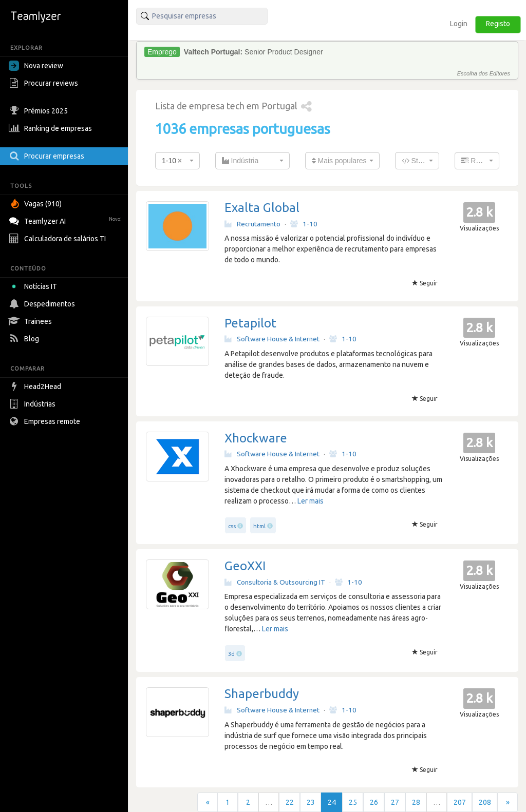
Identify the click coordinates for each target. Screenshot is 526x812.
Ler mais (311, 501)
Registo (498, 24)
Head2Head (36, 386)
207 (460, 802)
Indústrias (33, 404)
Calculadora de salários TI (59, 239)
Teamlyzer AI (67, 220)
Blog (25, 339)
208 (485, 802)
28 (416, 802)
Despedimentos (43, 304)
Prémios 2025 (40, 111)
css (232, 526)
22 (290, 802)
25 (353, 802)
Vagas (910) (36, 204)
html (259, 526)
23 (311, 802)
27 (395, 802)
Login (459, 24)
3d (231, 654)
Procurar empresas (48, 156)
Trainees (32, 321)
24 (332, 802)
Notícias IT (35, 286)
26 (374, 802)
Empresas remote (46, 421)
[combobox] (177, 161)
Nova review (36, 66)
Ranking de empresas (52, 128)
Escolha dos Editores (484, 73)
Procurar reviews (45, 83)
